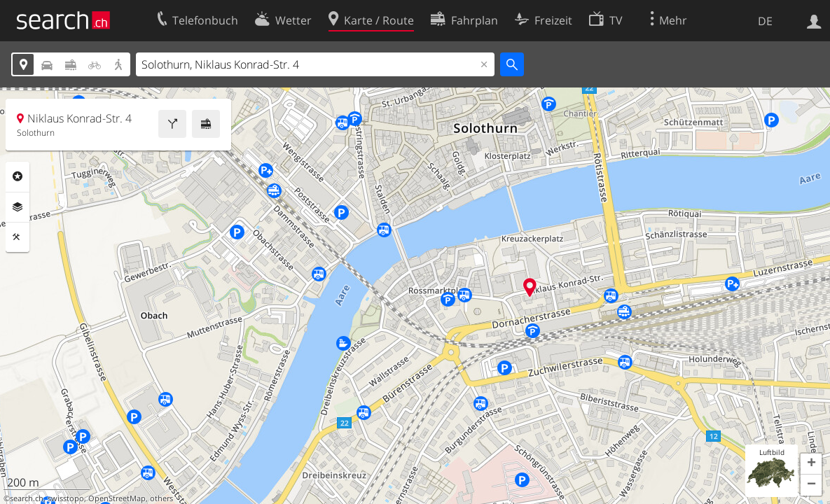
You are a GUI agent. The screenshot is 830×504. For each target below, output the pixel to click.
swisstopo (66, 498)
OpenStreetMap (117, 498)
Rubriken (18, 176)
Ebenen (18, 207)
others (161, 498)
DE (765, 21)
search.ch (27, 498)
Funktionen (18, 237)
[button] (811, 464)
